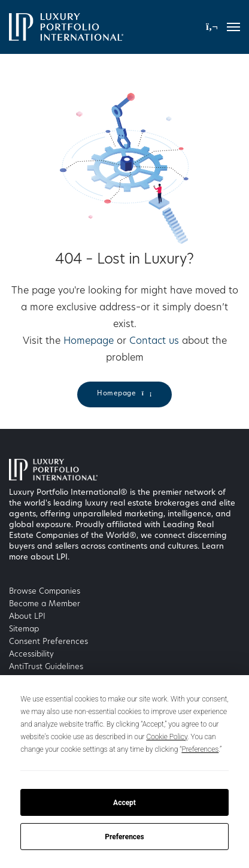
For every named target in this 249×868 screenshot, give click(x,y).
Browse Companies (45, 592)
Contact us (154, 341)
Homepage (89, 341)
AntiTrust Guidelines (46, 667)
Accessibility (31, 654)
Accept (124, 803)
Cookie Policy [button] (167, 737)
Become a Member (45, 604)
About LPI (27, 617)
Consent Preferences (48, 642)
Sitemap (24, 629)
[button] (212, 27)
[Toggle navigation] (233, 27)
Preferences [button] (200, 749)
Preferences (124, 837)
